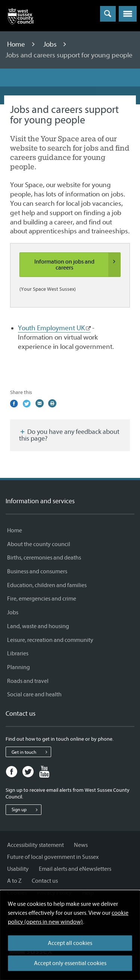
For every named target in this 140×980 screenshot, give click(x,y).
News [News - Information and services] (81, 845)
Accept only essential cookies (70, 963)
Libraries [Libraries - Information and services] (18, 653)
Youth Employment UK (51, 328)
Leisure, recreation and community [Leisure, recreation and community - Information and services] (50, 640)
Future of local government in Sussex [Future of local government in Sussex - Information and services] (53, 857)
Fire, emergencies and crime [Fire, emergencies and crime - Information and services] (42, 599)
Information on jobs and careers (77, 265)
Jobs (51, 44)
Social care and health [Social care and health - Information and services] (34, 694)
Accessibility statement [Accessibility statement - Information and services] (35, 845)
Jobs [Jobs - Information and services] (13, 612)
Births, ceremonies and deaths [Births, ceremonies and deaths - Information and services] (44, 558)
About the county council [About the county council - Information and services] (39, 544)
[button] (128, 14)
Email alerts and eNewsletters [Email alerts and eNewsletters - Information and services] (75, 869)
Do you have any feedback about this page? (69, 435)
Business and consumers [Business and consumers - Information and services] (37, 571)
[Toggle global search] (108, 14)
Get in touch (31, 752)
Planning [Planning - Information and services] (18, 667)
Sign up (26, 810)
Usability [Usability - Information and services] (18, 869)
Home (17, 44)
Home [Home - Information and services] (15, 530)
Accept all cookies (70, 943)
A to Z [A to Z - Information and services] (14, 881)
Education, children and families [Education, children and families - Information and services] (47, 585)
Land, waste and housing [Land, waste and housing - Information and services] (38, 626)
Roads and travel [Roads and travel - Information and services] (28, 681)
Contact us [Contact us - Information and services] (45, 881)
